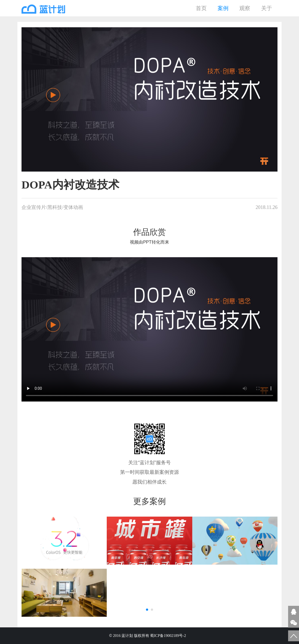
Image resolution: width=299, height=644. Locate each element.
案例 (223, 8)
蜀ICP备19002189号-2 (168, 636)
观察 (245, 8)
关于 (267, 8)
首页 (201, 8)
